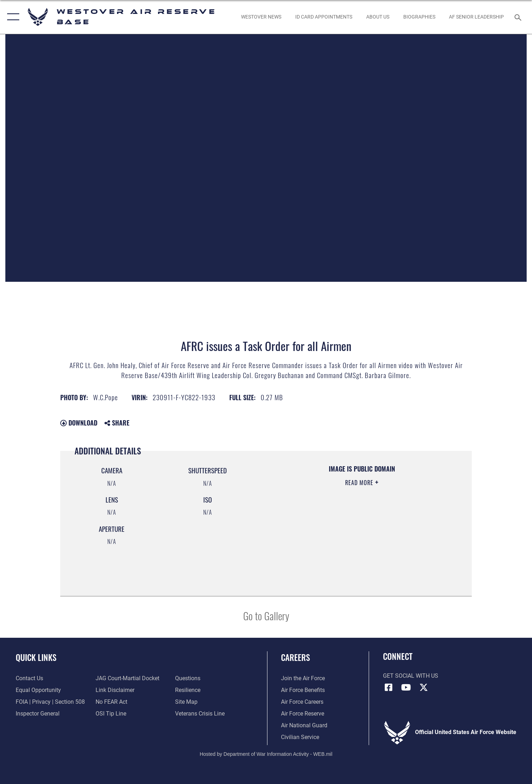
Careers (295, 657)
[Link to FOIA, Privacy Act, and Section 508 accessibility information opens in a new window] (50, 702)
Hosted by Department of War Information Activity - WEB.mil (266, 754)
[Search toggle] (519, 17)
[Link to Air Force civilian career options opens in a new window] (300, 737)
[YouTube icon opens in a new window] (406, 687)
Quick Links (36, 657)
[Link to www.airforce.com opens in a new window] (303, 678)
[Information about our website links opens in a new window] (115, 690)
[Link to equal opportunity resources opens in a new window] (38, 690)
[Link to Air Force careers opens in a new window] (302, 702)
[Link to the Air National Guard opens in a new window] (304, 726)
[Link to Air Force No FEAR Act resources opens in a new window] (111, 702)
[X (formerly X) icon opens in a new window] (424, 687)
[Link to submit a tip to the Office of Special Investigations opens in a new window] (111, 714)
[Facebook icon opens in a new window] (388, 687)
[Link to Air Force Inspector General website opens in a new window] (38, 714)
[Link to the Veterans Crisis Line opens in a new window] (200, 714)
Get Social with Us (411, 676)
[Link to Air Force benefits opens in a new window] (303, 690)
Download (79, 423)
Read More (360, 483)
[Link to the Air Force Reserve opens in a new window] (303, 714)
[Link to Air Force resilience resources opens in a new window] (188, 690)
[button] (12, 17)
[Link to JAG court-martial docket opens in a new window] (127, 678)
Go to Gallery (266, 615)
